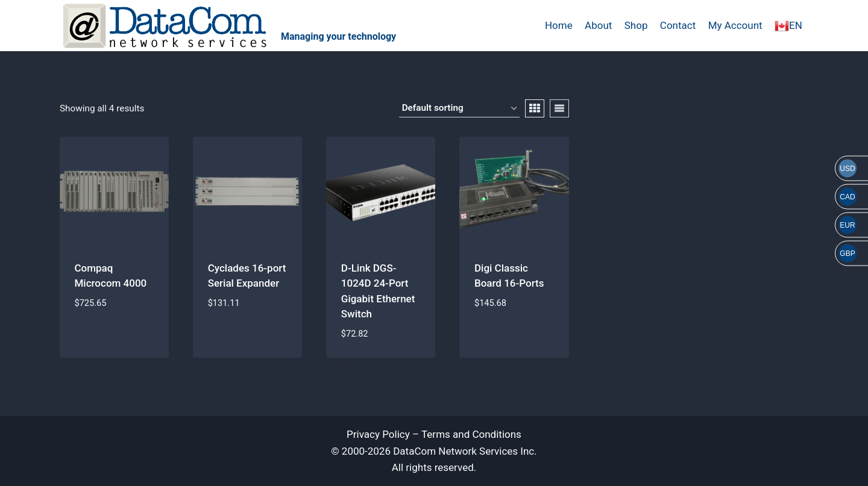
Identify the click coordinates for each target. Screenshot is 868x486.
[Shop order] (459, 108)
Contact (678, 25)
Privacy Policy (378, 434)
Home (559, 25)
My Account (735, 25)
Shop (636, 25)
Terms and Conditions (471, 434)
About (598, 25)
